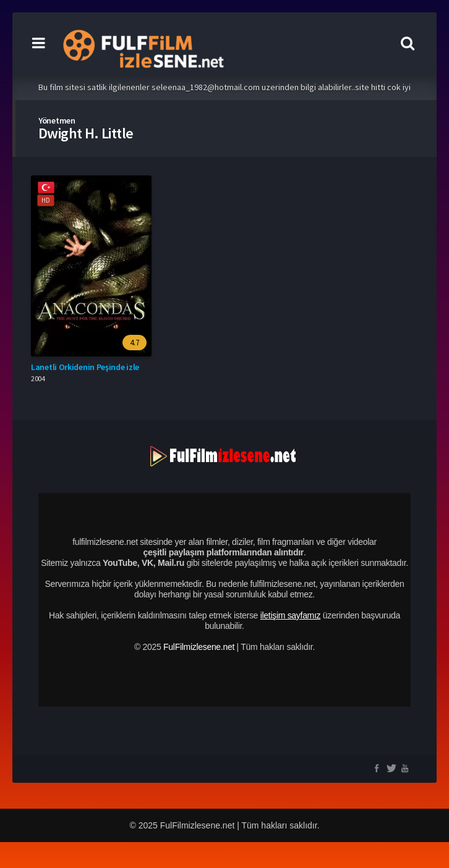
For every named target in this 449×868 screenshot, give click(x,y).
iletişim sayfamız (291, 615)
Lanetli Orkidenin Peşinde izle (85, 367)
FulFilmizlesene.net (199, 647)
